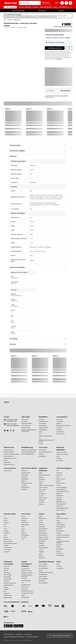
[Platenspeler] (7, 552)
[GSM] (57, 471)
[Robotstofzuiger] (8, 579)
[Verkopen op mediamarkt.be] (45, 436)
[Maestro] (37, 606)
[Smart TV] (6, 518)
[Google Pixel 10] (60, 496)
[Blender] (41, 554)
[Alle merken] (24, 485)
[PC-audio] (41, 496)
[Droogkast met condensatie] (63, 537)
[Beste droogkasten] (43, 583)
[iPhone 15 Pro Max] (61, 510)
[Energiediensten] (60, 432)
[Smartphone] (59, 473)
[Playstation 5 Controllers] (27, 573)
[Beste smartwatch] (43, 566)
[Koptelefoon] (7, 533)
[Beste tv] (41, 570)
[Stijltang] (6, 571)
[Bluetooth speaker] (8, 541)
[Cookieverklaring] (43, 430)
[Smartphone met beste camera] (46, 572)
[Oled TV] (6, 521)
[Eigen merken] (24, 477)
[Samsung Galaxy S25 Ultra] (62, 491)
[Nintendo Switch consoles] (27, 591)
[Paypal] (24, 611)
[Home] (5, 20)
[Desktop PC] (42, 492)
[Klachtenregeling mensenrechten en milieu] (47, 441)
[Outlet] (58, 456)
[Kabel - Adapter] (42, 490)
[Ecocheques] (24, 489)
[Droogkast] (59, 533)
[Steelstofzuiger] (7, 577)
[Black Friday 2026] (25, 487)
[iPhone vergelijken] (43, 564)
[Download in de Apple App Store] (29, 452)
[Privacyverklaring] (43, 426)
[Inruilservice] (59, 428)
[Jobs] (40, 438)
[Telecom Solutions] (61, 434)
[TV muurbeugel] (7, 550)
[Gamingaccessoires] (26, 585)
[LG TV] (5, 527)
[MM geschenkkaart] (50, 606)
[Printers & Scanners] (43, 488)
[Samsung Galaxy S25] (61, 489)
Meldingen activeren (55, 48)
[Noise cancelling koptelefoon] (10, 543)
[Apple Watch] (59, 500)
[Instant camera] (25, 523)
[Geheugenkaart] (25, 535)
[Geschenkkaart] (42, 450)
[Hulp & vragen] (25, 419)
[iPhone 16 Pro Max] (61, 483)
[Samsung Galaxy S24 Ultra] (62, 508)
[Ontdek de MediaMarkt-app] (28, 454)
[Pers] (40, 434)
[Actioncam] (24, 521)
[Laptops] (41, 473)
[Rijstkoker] (41, 556)
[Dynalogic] (13, 611)
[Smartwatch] (59, 498)
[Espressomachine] (43, 533)
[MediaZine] (41, 454)
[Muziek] (23, 595)
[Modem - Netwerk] (43, 498)
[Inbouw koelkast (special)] (62, 518)
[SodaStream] (42, 545)
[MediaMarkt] (10, 3)
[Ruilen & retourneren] (26, 426)
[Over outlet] (59, 458)
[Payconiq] (30, 606)
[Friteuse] (41, 521)
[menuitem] (21, 7)
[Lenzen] (23, 529)
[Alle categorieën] (10, 7)
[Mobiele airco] (7, 593)
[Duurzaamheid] (42, 423)
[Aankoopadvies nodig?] (27, 483)
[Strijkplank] (6, 589)
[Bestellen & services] (26, 428)
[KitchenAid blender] (43, 529)
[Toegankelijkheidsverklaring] (33, 637)
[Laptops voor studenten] (44, 475)
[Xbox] (23, 583)
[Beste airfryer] (42, 581)
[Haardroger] (6, 569)
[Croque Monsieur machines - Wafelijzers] (64, 542)
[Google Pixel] (59, 494)
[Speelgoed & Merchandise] (27, 593)
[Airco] (5, 591)
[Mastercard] (43, 606)
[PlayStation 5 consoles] (27, 571)
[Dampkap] (59, 539)
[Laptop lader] (42, 500)
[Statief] (23, 531)
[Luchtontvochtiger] (8, 596)
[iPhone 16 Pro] (60, 506)
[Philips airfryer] (42, 518)
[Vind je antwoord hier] (12, 421)
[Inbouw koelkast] (60, 555)
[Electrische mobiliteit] (26, 581)
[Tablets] (41, 483)
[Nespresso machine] (43, 537)
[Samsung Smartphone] (62, 487)
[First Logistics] (6, 617)
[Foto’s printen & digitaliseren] (45, 452)
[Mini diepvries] (60, 553)
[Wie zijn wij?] (42, 419)
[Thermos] (41, 550)
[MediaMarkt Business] (44, 421)
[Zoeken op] (21, 3)
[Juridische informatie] (44, 428)
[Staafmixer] (41, 543)
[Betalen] (6, 460)
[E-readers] (41, 481)
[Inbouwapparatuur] (61, 527)
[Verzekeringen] (60, 421)
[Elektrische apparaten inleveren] (64, 426)
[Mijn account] (62, 3)
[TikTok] (14, 430)
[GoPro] (23, 527)
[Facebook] (5, 430)
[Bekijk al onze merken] (61, 452)
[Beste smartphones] (43, 579)
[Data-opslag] (42, 479)
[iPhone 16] (59, 481)
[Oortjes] (6, 535)
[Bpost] (6, 606)
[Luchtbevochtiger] (8, 598)
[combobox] (31, 3)
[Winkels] (41, 432)
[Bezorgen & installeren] (27, 423)
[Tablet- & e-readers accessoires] (46, 485)
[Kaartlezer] (41, 504)
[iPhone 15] (59, 485)
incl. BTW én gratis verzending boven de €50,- (63, 27)
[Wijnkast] (58, 547)
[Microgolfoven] (42, 541)
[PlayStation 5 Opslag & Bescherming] (29, 576)
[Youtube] (8, 430)
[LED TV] (5, 529)
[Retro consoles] (25, 587)
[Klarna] (30, 612)
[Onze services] (60, 419)
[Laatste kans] (24, 471)
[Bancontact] (24, 606)
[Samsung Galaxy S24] (61, 504)
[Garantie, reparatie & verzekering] (12, 454)
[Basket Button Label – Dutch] (70, 3)
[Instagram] (11, 430)
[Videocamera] (24, 518)
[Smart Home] (7, 566)
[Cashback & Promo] (26, 473)
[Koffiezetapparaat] (43, 535)
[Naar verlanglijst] (66, 3)
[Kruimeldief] (6, 581)
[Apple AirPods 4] (7, 539)
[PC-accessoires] (42, 494)
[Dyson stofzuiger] (8, 575)
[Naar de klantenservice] (9, 465)
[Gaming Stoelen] (25, 597)
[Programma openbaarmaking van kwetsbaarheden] (29, 430)
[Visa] (56, 606)
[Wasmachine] (59, 529)
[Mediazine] (24, 481)
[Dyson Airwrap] (7, 573)
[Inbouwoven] (59, 545)
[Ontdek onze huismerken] (62, 454)
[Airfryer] (41, 516)
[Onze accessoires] (8, 471)
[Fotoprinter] (24, 533)
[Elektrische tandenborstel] (10, 583)
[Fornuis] (58, 521)
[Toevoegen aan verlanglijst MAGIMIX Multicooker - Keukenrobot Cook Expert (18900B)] (69, 48)
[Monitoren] (41, 477)
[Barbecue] (41, 523)
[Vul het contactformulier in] (13, 425)
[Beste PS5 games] (43, 577)
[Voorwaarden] (24, 421)
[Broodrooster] (42, 558)
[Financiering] (59, 430)
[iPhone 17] (59, 477)
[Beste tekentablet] (43, 575)
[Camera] (23, 516)
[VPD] (6, 611)
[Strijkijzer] (6, 587)
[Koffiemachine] (42, 531)
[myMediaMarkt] (7, 462)
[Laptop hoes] (42, 502)
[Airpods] (6, 537)
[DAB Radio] (6, 545)
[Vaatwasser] (59, 523)
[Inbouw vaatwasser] (61, 525)
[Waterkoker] (42, 552)
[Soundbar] (6, 531)
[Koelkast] (58, 516)
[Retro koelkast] (60, 549)
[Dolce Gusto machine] (44, 539)
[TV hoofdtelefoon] (8, 548)
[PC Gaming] (24, 579)
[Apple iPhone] (59, 475)
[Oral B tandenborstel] (9, 585)
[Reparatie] (59, 423)
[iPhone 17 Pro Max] (61, 479)
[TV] (4, 516)
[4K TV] (5, 525)
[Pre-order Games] (25, 569)
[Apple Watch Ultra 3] (61, 502)
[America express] (63, 606)
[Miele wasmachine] (61, 531)
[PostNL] (13, 606)
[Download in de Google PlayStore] (29, 450)
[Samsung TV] (7, 523)
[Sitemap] (41, 444)
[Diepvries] (59, 551)
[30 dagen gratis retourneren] (10, 458)
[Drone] (23, 539)
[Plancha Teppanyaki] (44, 548)
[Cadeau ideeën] (25, 475)
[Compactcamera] (25, 525)
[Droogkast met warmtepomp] (63, 535)
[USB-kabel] (24, 537)
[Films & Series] (24, 589)
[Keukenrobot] (42, 527)
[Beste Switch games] (43, 568)
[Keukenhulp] (42, 525)
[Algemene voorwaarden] (9, 634)
